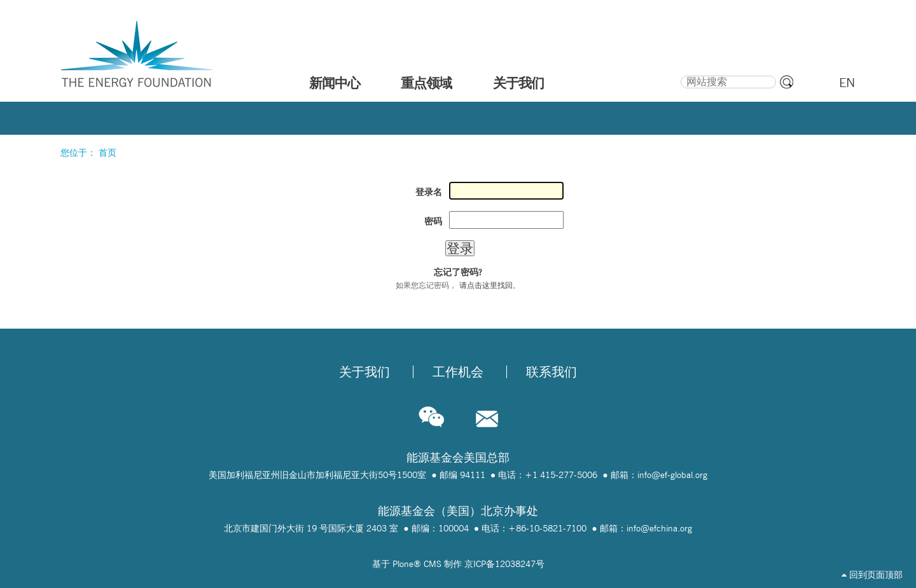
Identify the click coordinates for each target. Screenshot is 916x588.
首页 (108, 153)
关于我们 (518, 83)
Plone (403, 564)
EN (847, 83)
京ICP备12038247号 (504, 564)
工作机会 (458, 372)
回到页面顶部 (872, 575)
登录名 (429, 192)
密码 (433, 221)
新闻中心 (335, 83)
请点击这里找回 (486, 285)
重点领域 (426, 83)
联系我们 (552, 372)
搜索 (680, 74)
